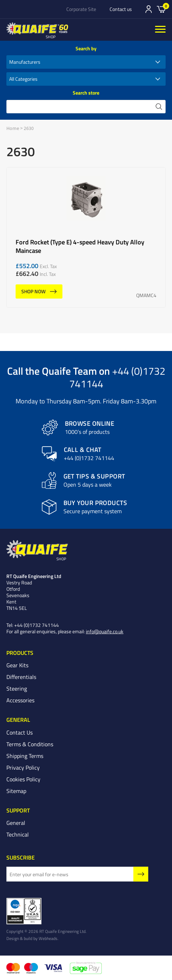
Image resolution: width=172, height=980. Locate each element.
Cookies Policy (23, 779)
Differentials (21, 677)
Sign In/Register (149, 9)
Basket (161, 9)
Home (13, 128)
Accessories (20, 700)
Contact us (121, 9)
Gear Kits (17, 665)
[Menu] (160, 30)
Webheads (48, 938)
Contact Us (20, 732)
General (16, 823)
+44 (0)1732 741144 (117, 377)
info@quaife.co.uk (105, 631)
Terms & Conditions (30, 744)
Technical (18, 834)
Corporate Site (81, 9)
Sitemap (16, 791)
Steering (17, 689)
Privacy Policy (23, 767)
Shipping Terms (25, 756)
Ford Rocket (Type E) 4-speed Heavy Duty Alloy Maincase (86, 237)
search (159, 107)
